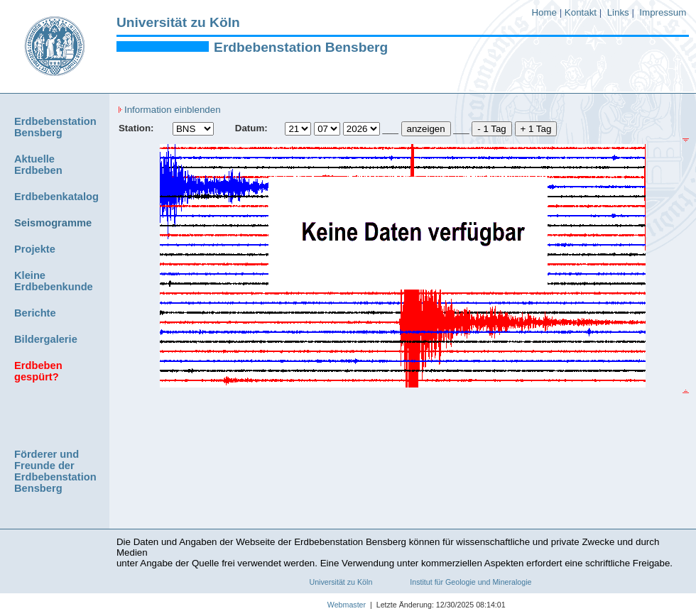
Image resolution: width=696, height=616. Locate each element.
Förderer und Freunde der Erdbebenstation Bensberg (55, 471)
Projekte (35, 249)
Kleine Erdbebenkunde (54, 281)
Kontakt (581, 12)
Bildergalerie (46, 339)
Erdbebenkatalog (56, 197)
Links (618, 12)
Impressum (663, 12)
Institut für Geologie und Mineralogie (471, 582)
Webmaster (331, 605)
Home (544, 12)
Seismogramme (53, 223)
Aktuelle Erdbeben (38, 165)
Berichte (35, 313)
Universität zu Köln (178, 22)
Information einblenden (170, 110)
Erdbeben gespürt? (38, 371)
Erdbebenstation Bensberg (301, 47)
